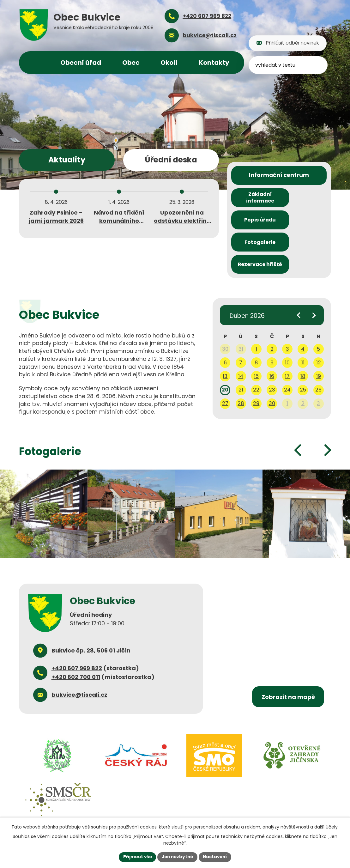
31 (241, 309)
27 (225, 364)
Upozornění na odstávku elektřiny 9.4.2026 (182, 220)
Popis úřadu (304, 200)
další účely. (326, 827)
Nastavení (217, 857)
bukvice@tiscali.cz (79, 655)
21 (241, 350)
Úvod (37, 63)
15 (256, 336)
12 (319, 323)
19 (319, 336)
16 (272, 336)
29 (256, 364)
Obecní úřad (81, 63)
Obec (131, 63)
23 (272, 350)
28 (241, 364)
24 (287, 350)
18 (303, 336)
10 (287, 323)
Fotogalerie (254, 224)
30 (225, 309)
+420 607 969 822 (77, 628)
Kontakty (214, 63)
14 (241, 336)
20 (225, 350)
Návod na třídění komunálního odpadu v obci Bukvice (119, 225)
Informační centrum (279, 176)
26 (318, 350)
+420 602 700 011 (76, 637)
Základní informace (254, 200)
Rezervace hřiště (304, 224)
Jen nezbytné (177, 857)
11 (303, 323)
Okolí (169, 63)
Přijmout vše (136, 857)
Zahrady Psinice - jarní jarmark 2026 (56, 216)
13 (225, 336)
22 (256, 350)
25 (303, 350)
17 (287, 336)
